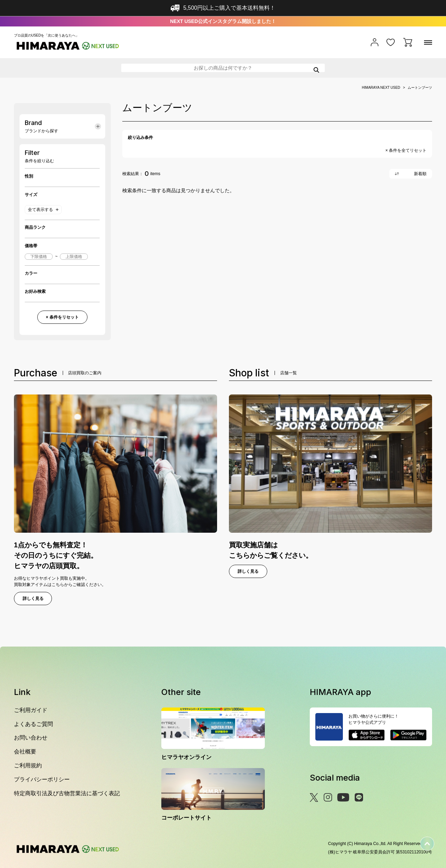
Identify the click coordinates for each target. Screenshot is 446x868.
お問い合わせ (31, 738)
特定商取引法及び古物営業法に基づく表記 (67, 793)
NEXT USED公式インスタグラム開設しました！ (223, 21)
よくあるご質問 (33, 724)
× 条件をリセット (62, 317)
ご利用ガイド (31, 710)
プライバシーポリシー (42, 779)
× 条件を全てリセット (406, 150)
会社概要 (25, 752)
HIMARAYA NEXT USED (381, 88)
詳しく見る (33, 599)
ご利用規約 (28, 765)
